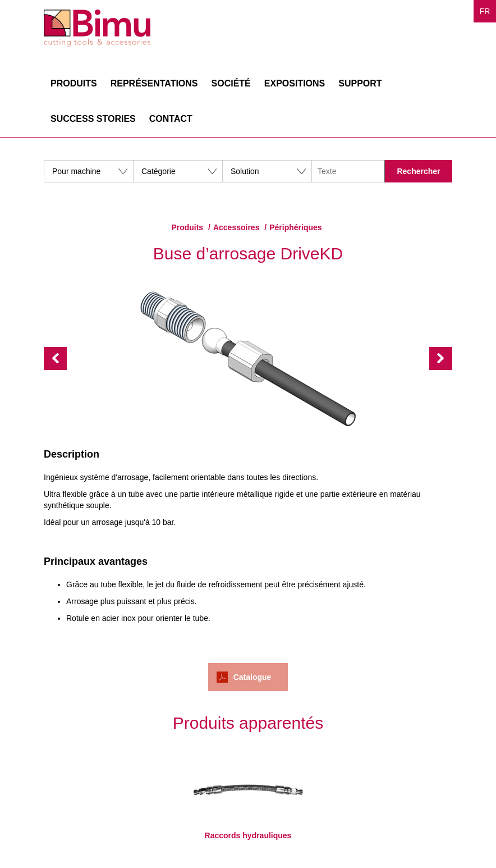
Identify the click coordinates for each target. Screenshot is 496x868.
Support (360, 83)
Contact (171, 119)
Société (231, 83)
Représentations (154, 83)
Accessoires (236, 227)
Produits (74, 83)
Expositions (295, 83)
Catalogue (252, 677)
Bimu (97, 28)
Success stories (93, 119)
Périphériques (295, 227)
